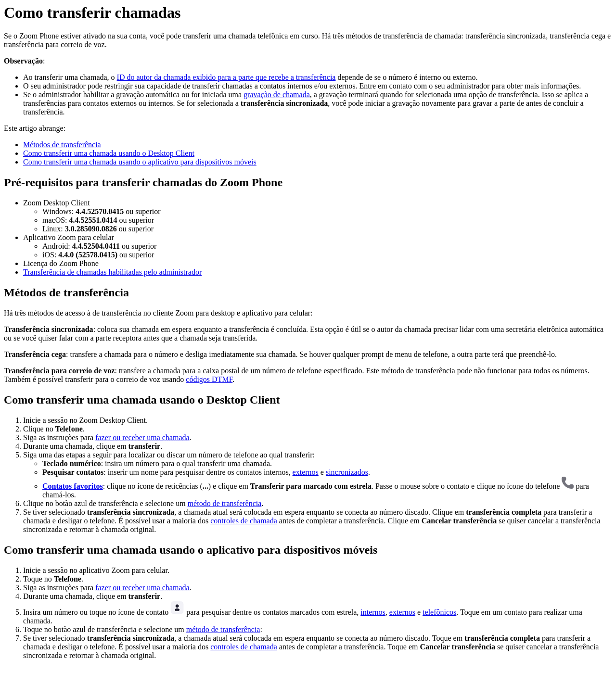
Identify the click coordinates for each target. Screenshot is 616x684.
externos (306, 472)
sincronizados (347, 472)
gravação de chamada (277, 95)
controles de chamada (244, 521)
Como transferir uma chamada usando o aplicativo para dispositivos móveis (140, 162)
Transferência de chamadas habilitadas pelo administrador (112, 272)
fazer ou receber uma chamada (142, 437)
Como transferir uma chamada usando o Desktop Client (109, 153)
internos (373, 612)
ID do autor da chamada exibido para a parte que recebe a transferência (226, 77)
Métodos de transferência (62, 145)
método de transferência (225, 503)
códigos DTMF (209, 379)
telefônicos (439, 612)
